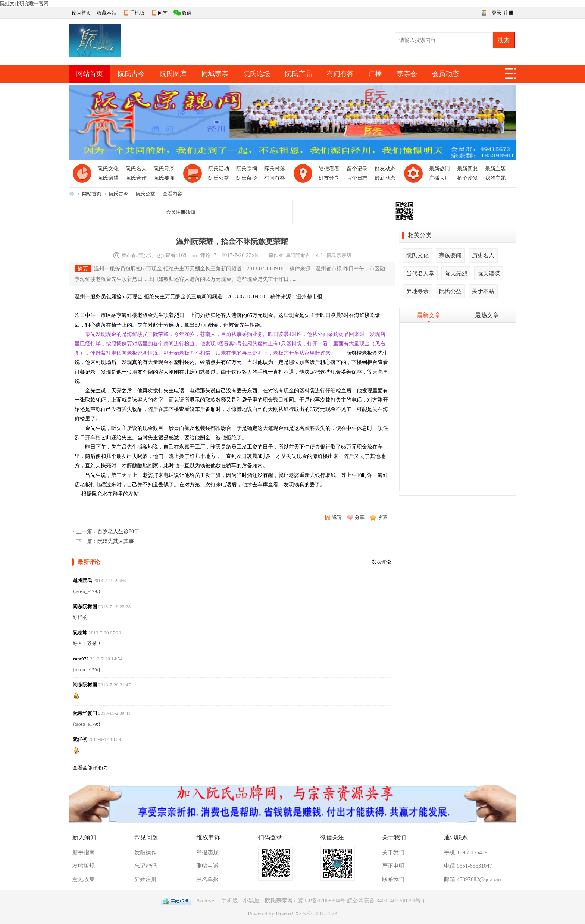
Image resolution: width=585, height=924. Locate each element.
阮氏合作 (136, 178)
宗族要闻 (450, 255)
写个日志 (357, 178)
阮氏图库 (173, 74)
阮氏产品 (298, 74)
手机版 (137, 13)
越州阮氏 (82, 580)
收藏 (382, 517)
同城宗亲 (215, 74)
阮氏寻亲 (164, 169)
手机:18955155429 (466, 852)
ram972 (81, 659)
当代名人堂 (420, 273)
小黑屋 (251, 901)
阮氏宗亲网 (72, 194)
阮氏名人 (136, 169)
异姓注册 (146, 879)
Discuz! (285, 914)
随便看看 (329, 169)
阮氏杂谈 (247, 178)
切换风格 (483, 12)
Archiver (206, 901)
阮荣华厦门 (85, 713)
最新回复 (467, 169)
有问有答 (340, 74)
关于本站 (483, 291)
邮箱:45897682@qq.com (473, 879)
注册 (509, 13)
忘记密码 (146, 866)
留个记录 (357, 169)
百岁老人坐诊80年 (118, 532)
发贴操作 (146, 852)
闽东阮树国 (85, 606)
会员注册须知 (181, 212)
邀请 (337, 517)
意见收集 (84, 879)
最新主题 (495, 169)
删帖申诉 (207, 866)
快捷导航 (511, 76)
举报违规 (207, 852)
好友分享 (329, 178)
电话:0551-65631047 (468, 866)
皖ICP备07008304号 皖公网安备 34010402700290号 (359, 901)
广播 (375, 74)
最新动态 (385, 178)
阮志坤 (80, 633)
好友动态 (385, 169)
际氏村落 (275, 169)
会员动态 (445, 74)
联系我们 (393, 879)
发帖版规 (84, 866)
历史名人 (483, 255)
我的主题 (495, 178)
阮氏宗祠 (247, 169)
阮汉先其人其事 (116, 541)
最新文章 (429, 315)
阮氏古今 (131, 74)
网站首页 (90, 74)
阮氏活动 (219, 169)
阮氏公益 (219, 178)
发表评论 (381, 562)
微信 (187, 13)
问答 (163, 13)
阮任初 (80, 739)
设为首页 (81, 13)
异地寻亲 (417, 291)
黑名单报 (207, 879)
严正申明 (393, 866)
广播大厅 (439, 178)
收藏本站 (107, 13)
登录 (497, 13)
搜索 (504, 40)
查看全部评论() (90, 768)
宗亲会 (407, 74)
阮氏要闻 (164, 178)
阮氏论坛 (257, 74)
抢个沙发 (467, 178)
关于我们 (393, 852)
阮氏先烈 (456, 273)
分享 (360, 517)
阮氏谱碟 (108, 178)
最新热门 (439, 169)
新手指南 (84, 852)
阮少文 (146, 255)
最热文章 (487, 315)
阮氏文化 (108, 169)
